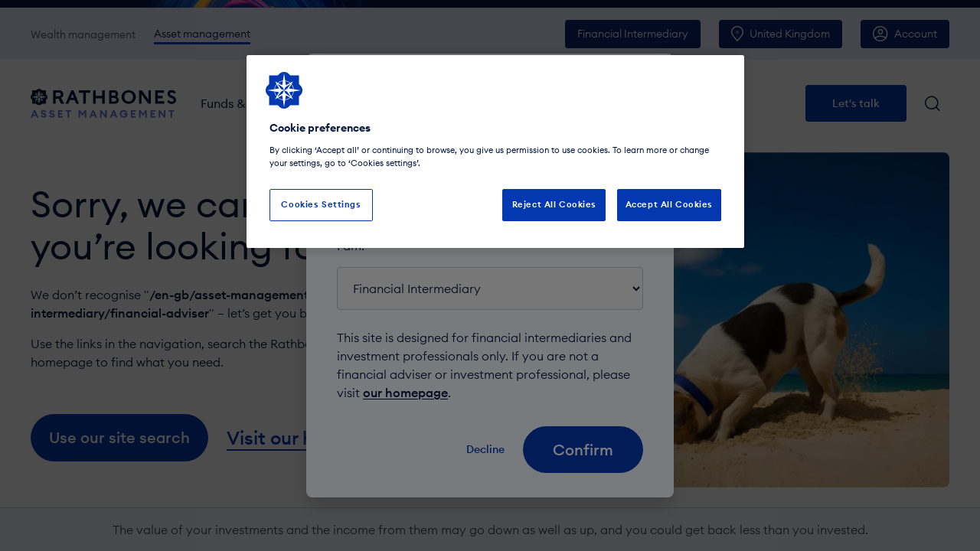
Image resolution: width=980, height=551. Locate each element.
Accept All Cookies (669, 204)
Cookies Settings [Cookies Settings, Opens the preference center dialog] (321, 204)
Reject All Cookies (554, 204)
